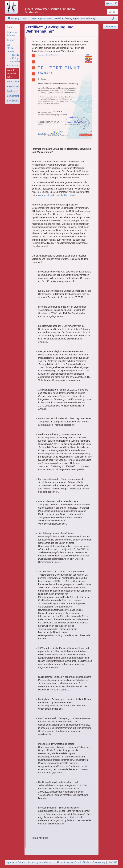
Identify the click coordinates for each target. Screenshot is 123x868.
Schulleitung (18, 55)
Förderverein (13, 91)
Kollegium (17, 58)
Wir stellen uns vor (11, 48)
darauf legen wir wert (41, 18)
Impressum (11, 862)
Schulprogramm (13, 66)
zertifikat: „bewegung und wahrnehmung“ (75, 18)
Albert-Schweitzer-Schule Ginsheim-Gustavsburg (81, 862)
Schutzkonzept (13, 101)
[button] (109, 3)
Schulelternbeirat (13, 96)
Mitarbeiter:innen (20, 61)
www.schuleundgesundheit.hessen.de (57, 195)
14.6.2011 (112, 862)
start (25, 18)
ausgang (14, 18)
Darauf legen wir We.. (12, 74)
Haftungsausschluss (41, 862)
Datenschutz (24, 862)
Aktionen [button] (110, 26)
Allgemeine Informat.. (13, 34)
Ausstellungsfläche (13, 86)
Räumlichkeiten (13, 82)
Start (9, 27)
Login (112, 18)
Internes (11, 40)
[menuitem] (12, 27)
